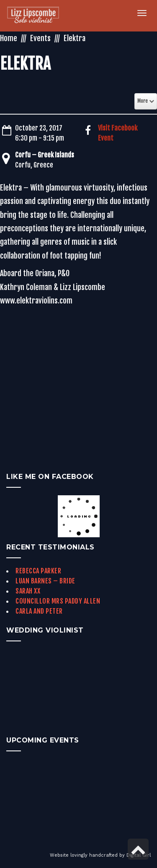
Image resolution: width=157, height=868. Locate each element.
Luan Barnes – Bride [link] (45, 581)
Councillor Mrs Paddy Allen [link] (58, 601)
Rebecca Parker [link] (38, 571)
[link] (38, 16)
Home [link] (9, 38)
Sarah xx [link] (28, 591)
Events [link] (40, 38)
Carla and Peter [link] (39, 611)
